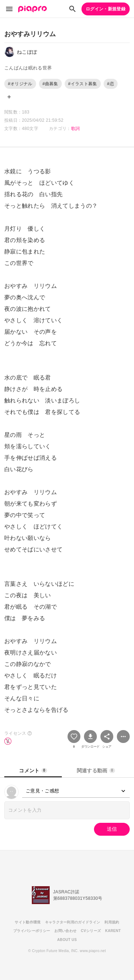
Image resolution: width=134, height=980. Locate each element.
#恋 (111, 84)
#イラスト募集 (83, 84)
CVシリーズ (91, 931)
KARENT (113, 931)
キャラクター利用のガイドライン (73, 922)
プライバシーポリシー (32, 931)
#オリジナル (20, 84)
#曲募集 (50, 84)
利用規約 (112, 922)
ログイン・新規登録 (106, 9)
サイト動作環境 (28, 922)
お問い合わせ (65, 931)
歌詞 (76, 129)
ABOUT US (67, 940)
